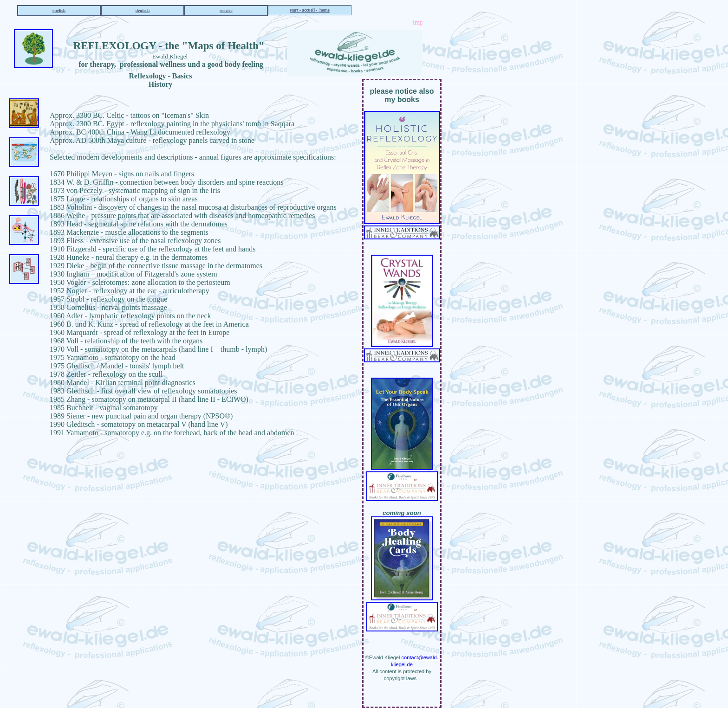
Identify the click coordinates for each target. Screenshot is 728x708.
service (226, 11)
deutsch (143, 11)
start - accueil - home (310, 10)
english (59, 11)
